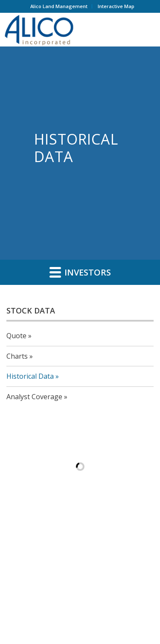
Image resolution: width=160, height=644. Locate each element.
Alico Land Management (59, 6)
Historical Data (30, 376)
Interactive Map (116, 6)
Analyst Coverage (34, 397)
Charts (17, 356)
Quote (16, 336)
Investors (80, 272)
